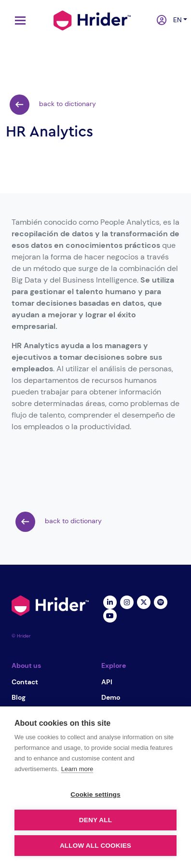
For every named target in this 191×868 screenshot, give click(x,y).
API (107, 682)
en (176, 20)
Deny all (95, 820)
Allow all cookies (95, 846)
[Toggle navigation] (18, 20)
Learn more (77, 769)
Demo (111, 697)
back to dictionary (53, 105)
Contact (25, 682)
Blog (19, 697)
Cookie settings (95, 794)
